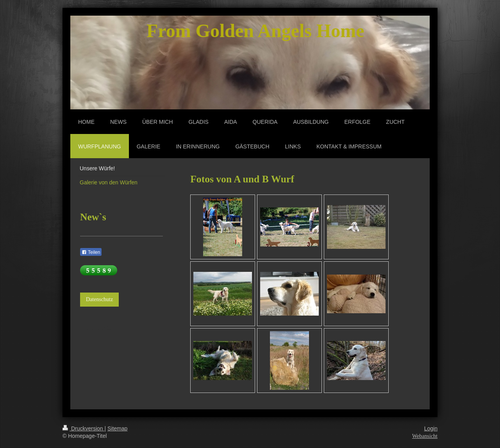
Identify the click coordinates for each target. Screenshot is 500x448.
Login (431, 428)
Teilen (91, 252)
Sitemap (117, 428)
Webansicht (425, 436)
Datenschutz (99, 299)
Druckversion (83, 428)
